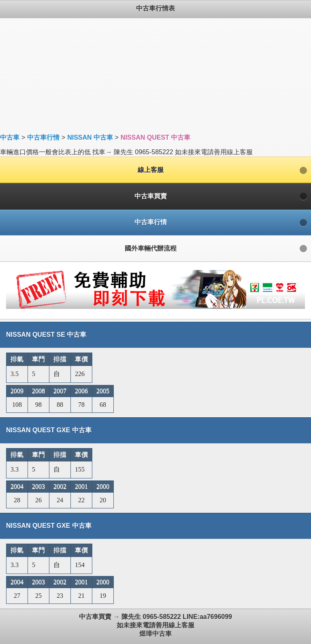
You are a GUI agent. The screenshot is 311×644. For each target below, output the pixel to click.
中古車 (10, 137)
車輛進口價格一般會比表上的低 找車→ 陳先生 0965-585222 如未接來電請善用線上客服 (155, 322)
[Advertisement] (155, 75)
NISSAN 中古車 (90, 137)
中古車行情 (43, 137)
